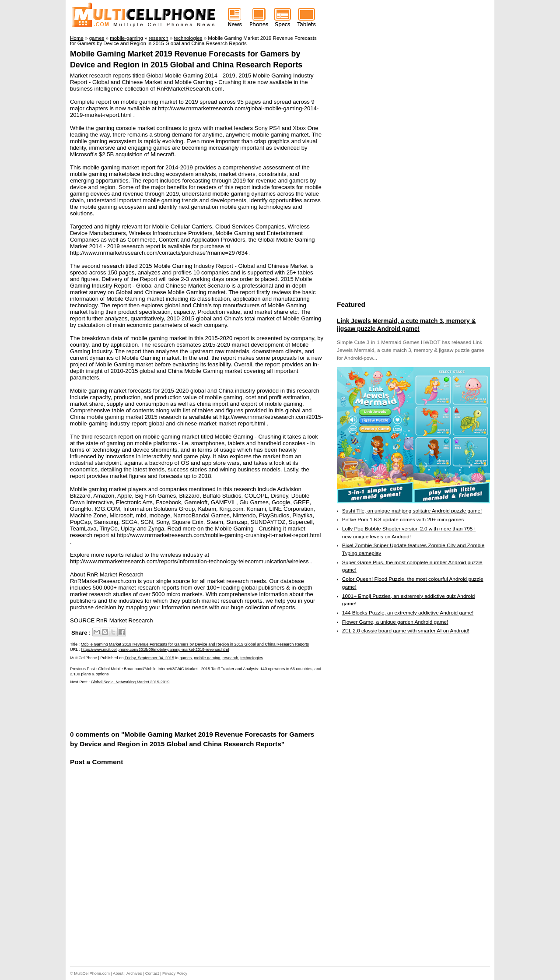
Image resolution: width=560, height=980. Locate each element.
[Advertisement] (172, 707)
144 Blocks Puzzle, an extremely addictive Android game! (408, 613)
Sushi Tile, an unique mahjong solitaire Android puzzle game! (412, 511)
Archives (134, 973)
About (118, 973)
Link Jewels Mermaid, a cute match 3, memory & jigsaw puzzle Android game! (406, 325)
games (185, 658)
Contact (152, 973)
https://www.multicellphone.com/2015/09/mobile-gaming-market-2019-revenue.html (155, 650)
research (231, 658)
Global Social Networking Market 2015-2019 (130, 682)
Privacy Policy (175, 973)
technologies (252, 658)
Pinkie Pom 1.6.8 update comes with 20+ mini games (403, 520)
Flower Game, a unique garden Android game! (395, 622)
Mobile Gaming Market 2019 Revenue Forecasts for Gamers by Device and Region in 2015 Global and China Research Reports (195, 644)
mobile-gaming (207, 658)
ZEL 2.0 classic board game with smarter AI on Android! (406, 631)
